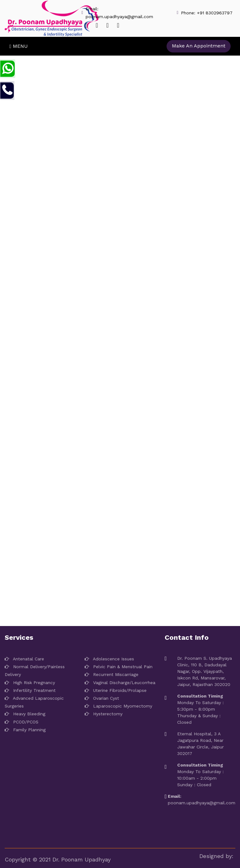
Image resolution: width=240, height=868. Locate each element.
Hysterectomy (104, 714)
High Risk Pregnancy (30, 683)
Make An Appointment (199, 46)
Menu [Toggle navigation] (19, 46)
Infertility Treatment (30, 690)
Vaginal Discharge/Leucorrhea (120, 683)
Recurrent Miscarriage (112, 674)
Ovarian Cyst (102, 698)
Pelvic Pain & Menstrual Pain (119, 667)
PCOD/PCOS (22, 722)
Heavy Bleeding (25, 714)
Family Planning (25, 730)
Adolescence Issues (109, 659)
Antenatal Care (24, 659)
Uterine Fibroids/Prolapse (116, 690)
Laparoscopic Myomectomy (118, 706)
